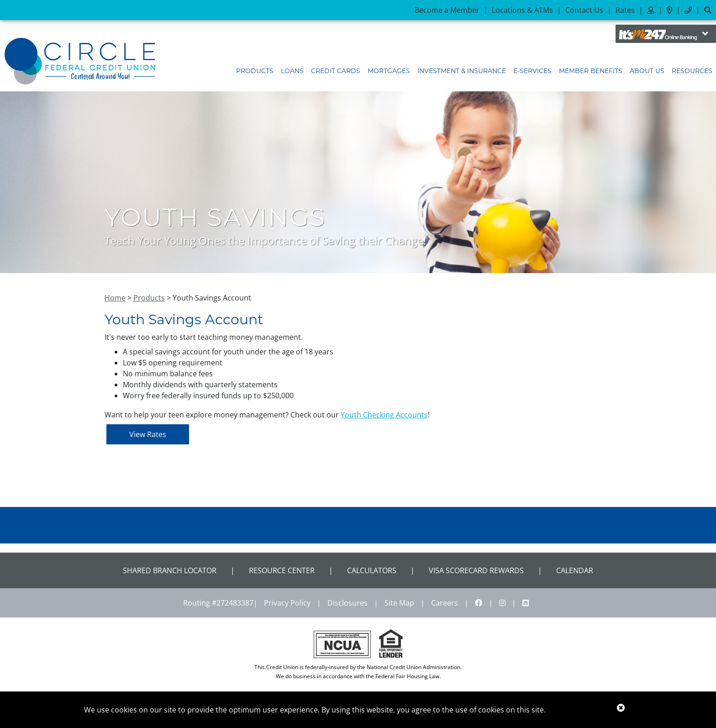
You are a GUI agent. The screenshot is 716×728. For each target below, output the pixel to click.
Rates (625, 10)
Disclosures (347, 603)
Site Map (399, 603)
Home (115, 298)
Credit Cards (336, 71)
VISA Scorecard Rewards (476, 570)
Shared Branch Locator (170, 570)
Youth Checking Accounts (384, 415)
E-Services (532, 71)
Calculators (372, 570)
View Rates (148, 434)
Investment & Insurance (462, 71)
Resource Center (282, 570)
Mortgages (389, 71)
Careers (445, 603)
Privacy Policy (287, 603)
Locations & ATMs (522, 10)
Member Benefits (591, 71)
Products (255, 71)
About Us (647, 71)
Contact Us (584, 10)
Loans (292, 71)
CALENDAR (575, 570)
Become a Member (447, 10)
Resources (692, 71)
